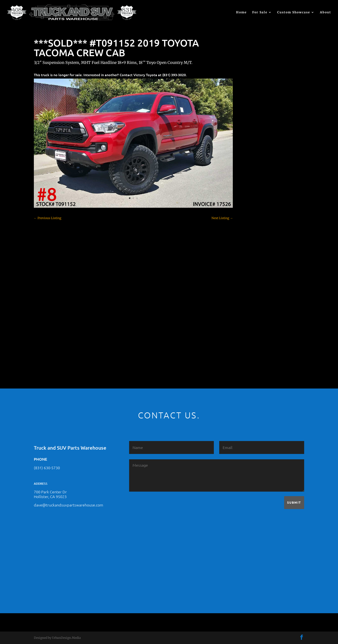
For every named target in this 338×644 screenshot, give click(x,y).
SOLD (249, 310)
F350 (249, 257)
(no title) (251, 153)
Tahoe (250, 325)
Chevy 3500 (253, 204)
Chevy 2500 (253, 197)
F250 (249, 249)
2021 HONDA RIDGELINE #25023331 (271, 111)
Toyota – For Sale (258, 332)
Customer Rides (256, 219)
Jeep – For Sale (256, 287)
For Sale (260, 12)
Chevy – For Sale (257, 182)
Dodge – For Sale (257, 234)
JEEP (249, 280)
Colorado (251, 212)
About (325, 12)
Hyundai (251, 272)
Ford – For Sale (256, 265)
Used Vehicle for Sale (260, 347)
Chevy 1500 (253, 189)
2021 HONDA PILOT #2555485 (266, 132)
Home (241, 12)
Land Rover (253, 295)
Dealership (253, 227)
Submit (294, 502)
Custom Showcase (294, 12)
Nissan (250, 302)
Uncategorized (255, 340)
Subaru (250, 317)
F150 (249, 242)
